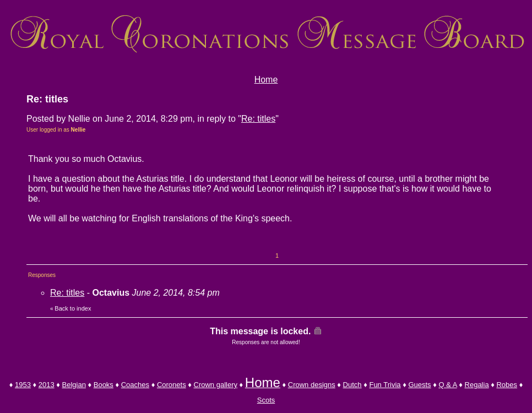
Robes (507, 385)
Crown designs (312, 385)
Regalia (477, 385)
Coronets (172, 385)
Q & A (447, 385)
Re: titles (258, 119)
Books (104, 385)
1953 (23, 385)
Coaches (135, 385)
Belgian (74, 385)
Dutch (352, 385)
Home (266, 80)
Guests (419, 385)
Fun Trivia (385, 385)
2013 (47, 385)
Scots (266, 400)
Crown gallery (216, 385)
